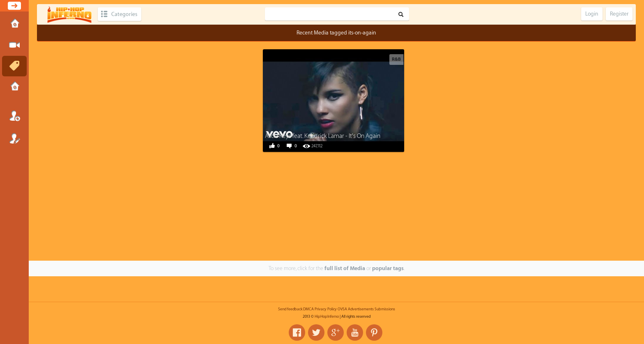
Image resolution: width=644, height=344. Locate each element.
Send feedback (290, 309)
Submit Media (14, 45)
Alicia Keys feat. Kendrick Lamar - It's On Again (323, 136)
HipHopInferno (327, 316)
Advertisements (361, 309)
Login (14, 116)
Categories (124, 14)
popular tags (388, 268)
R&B (396, 59)
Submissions (14, 87)
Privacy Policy (326, 309)
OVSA (342, 309)
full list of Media (345, 268)
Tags (14, 66)
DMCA (308, 309)
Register (14, 138)
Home (14, 24)
